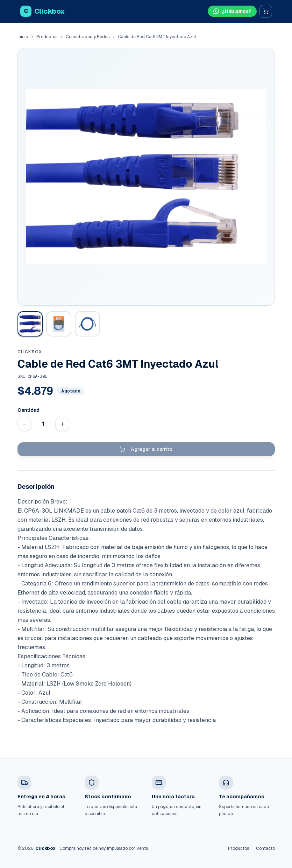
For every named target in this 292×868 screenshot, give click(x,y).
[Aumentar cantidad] (62, 424)
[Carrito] (266, 11)
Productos (47, 37)
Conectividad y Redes (88, 37)
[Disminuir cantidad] (24, 424)
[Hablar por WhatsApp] (232, 11)
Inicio (23, 37)
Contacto (265, 848)
